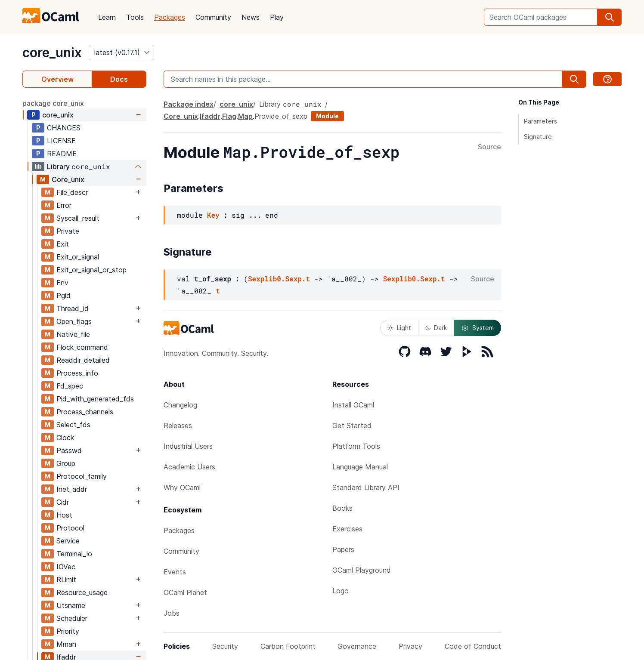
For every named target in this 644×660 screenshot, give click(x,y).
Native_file (73, 334)
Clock (65, 438)
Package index (189, 104)
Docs (119, 79)
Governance (357, 646)
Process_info (77, 373)
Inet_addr (72, 489)
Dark (436, 328)
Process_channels (85, 412)
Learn (107, 17)
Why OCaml (182, 487)
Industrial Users (188, 446)
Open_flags (74, 321)
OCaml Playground (362, 570)
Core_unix (68, 179)
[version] (121, 52)
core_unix (52, 52)
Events (175, 572)
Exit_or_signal (78, 257)
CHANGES (64, 128)
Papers (343, 549)
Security (225, 646)
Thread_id (73, 308)
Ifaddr (210, 116)
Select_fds (73, 425)
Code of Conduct (473, 646)
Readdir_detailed (83, 360)
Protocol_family (82, 476)
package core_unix (53, 103)
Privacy (410, 646)
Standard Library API (366, 487)
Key (213, 215)
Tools (135, 17)
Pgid (63, 296)
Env (62, 283)
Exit (63, 244)
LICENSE (61, 141)
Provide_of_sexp (281, 116)
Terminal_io (74, 554)
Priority (68, 631)
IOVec (66, 567)
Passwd (69, 450)
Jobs (172, 613)
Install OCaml (353, 405)
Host (64, 515)
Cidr (63, 502)
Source (489, 147)
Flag (229, 116)
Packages (170, 17)
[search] (610, 17)
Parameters (540, 121)
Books (342, 508)
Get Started (352, 426)
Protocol (70, 528)
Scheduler (72, 618)
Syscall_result (78, 218)
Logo (341, 591)
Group (66, 463)
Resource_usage (82, 592)
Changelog (180, 405)
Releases (178, 426)
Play (277, 17)
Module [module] (327, 116)
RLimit (66, 580)
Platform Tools (356, 446)
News (251, 17)
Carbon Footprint (288, 646)
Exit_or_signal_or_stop (91, 270)
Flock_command (82, 347)
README (62, 154)
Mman (66, 644)
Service (68, 541)
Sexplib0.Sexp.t (279, 279)
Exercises (347, 529)
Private (68, 231)
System (477, 328)
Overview (57, 79)
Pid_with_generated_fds (95, 399)
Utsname (71, 605)
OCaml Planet (185, 592)
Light (399, 328)
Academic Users (189, 467)
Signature (538, 137)
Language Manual (360, 467)
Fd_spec (70, 386)
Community (213, 17)
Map (245, 116)
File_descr (72, 192)
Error (64, 205)
